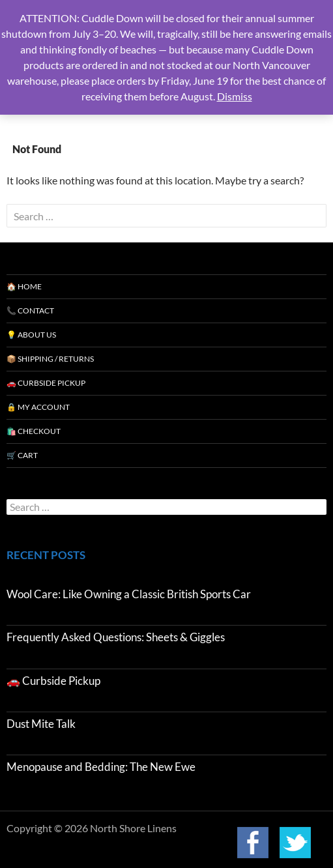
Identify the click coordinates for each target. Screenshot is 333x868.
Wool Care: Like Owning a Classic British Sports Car (129, 594)
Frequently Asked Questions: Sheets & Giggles (116, 637)
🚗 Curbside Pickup (46, 383)
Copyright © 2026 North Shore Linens (92, 828)
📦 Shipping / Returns (50, 359)
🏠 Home (24, 286)
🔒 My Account (38, 407)
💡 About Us (31, 335)
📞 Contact (30, 311)
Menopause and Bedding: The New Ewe (101, 767)
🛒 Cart (22, 455)
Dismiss (235, 96)
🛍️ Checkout (34, 431)
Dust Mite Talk (41, 724)
